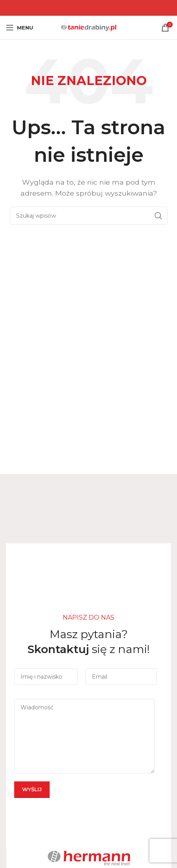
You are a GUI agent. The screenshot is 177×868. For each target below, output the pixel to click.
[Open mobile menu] (20, 28)
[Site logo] (89, 27)
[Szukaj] (89, 216)
